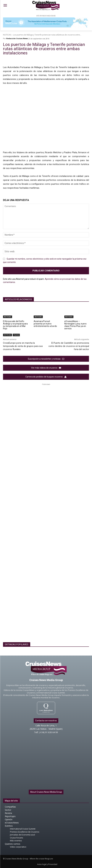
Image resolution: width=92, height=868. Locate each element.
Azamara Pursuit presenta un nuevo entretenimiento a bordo (45, 324)
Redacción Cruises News (17, 38)
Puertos (16, 335)
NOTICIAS (7, 35)
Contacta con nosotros (46, 721)
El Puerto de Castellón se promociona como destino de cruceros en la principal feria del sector (69, 346)
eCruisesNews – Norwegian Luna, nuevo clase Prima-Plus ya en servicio (75, 325)
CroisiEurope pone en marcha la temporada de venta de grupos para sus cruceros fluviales (23, 346)
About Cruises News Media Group (46, 792)
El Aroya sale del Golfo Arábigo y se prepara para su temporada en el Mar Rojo (15, 325)
